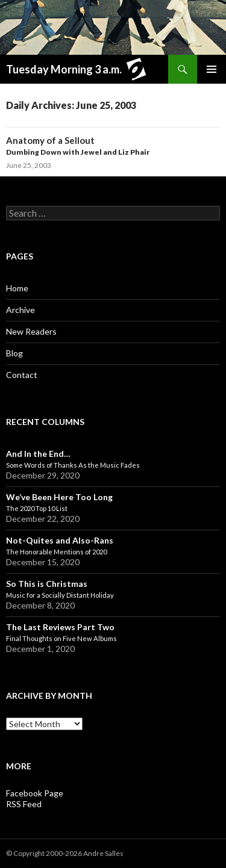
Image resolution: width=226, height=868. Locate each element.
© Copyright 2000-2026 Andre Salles (65, 853)
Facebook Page (35, 793)
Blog (14, 353)
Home (17, 288)
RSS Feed (24, 804)
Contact (22, 375)
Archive (20, 310)
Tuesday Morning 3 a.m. (79, 70)
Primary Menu (212, 69)
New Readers (31, 331)
